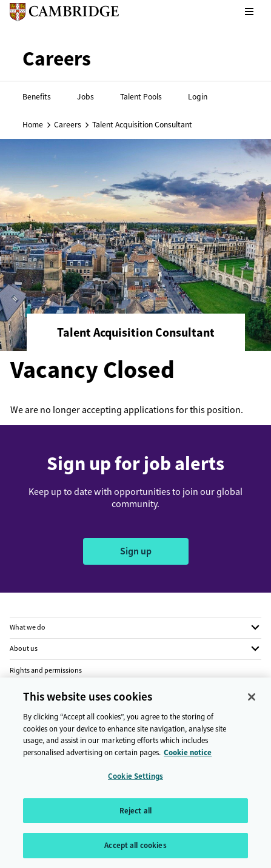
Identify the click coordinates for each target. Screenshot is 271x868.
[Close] (252, 702)
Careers (68, 124)
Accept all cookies (135, 851)
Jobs (85, 96)
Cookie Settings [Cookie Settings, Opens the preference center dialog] (135, 782)
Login (198, 96)
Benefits (37, 96)
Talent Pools (141, 96)
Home (33, 124)
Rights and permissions (46, 670)
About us (24, 648)
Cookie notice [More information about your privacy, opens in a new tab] (188, 758)
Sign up (136, 551)
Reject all (135, 816)
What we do (28, 627)
